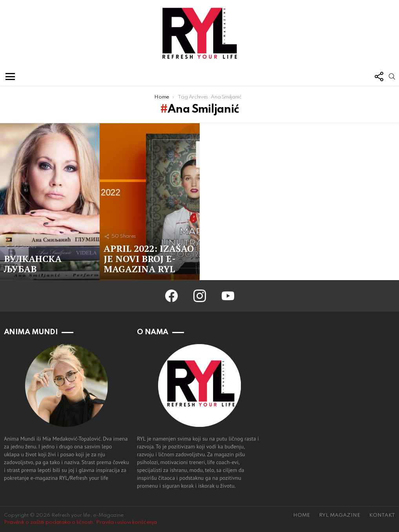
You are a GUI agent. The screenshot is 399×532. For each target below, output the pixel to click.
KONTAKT (382, 515)
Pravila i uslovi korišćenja (127, 522)
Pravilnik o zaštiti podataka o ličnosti (48, 522)
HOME (302, 515)
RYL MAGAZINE (340, 515)
